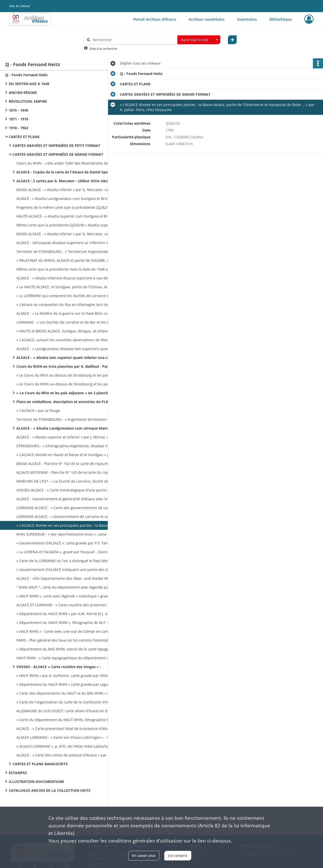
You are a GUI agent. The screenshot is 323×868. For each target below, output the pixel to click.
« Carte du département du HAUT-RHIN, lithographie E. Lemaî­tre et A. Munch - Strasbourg (67, 720)
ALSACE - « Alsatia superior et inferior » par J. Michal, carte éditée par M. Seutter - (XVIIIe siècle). (67, 437)
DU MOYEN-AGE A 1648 (29, 84)
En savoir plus (144, 856)
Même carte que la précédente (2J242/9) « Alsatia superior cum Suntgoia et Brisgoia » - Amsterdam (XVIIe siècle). (67, 225)
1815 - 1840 (19, 110)
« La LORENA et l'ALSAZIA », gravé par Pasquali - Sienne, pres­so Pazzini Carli (67, 552)
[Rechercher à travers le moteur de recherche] (133, 40)
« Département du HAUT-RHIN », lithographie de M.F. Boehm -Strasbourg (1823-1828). (67, 623)
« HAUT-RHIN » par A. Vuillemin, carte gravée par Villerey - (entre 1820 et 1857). (67, 676)
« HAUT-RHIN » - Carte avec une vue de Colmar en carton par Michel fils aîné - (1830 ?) (67, 631)
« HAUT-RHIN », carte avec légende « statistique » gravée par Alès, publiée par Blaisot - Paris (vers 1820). (67, 596)
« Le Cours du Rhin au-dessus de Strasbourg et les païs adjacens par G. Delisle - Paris (67, 375)
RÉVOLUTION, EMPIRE (28, 101)
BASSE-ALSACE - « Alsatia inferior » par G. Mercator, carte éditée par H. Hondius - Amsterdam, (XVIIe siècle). (67, 190)
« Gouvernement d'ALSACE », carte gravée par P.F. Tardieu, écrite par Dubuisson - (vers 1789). (67, 543)
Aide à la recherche (103, 49)
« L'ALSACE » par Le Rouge (38, 411)
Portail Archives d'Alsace (155, 19)
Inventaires (247, 19)
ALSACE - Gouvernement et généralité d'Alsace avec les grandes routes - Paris (67, 499)
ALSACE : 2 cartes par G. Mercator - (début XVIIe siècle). (64, 181)
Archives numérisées (207, 19)
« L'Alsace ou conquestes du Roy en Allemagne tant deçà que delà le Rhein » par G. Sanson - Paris (67, 305)
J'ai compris (178, 856)
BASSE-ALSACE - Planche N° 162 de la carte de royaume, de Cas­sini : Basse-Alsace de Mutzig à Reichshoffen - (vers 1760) (67, 464)
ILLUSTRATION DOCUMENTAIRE (36, 782)
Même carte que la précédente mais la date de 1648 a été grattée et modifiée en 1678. (67, 269)
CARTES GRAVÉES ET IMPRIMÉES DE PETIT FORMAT (56, 146)
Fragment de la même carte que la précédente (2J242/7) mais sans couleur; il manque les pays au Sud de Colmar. (67, 207)
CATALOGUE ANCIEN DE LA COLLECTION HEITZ (50, 790)
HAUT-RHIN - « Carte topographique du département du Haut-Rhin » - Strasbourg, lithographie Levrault (67, 658)
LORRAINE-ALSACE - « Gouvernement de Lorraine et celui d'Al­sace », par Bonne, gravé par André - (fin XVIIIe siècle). (67, 517)
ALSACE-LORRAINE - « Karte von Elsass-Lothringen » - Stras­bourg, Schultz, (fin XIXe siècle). (67, 737)
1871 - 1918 (19, 119)
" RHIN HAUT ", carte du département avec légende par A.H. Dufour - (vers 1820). (67, 587)
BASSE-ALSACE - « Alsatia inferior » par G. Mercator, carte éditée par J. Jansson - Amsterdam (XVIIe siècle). (67, 234)
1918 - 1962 (19, 128)
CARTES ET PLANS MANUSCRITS (40, 764)
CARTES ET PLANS (24, 137)
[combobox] (199, 40)
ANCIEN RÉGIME (23, 93)
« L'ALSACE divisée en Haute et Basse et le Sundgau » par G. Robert (67, 455)
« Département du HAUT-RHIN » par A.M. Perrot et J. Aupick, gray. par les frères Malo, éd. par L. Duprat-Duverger (67, 614)
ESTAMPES (18, 773)
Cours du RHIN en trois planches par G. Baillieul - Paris (64, 366)
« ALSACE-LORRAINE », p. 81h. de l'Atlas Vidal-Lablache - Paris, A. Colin (67, 746)
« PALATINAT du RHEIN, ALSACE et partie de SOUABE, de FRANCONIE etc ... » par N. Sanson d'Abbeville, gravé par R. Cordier (67, 260)
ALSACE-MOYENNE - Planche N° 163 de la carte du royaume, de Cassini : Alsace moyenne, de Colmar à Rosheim (67, 472)
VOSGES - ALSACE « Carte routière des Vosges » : (59, 667)
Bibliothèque (281, 19)
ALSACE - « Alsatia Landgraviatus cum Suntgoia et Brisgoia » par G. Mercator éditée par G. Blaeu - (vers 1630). (67, 199)
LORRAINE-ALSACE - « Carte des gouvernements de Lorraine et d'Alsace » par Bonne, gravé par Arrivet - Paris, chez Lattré (67, 508)
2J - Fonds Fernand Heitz (26, 75)
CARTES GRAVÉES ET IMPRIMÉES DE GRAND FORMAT (58, 154)
